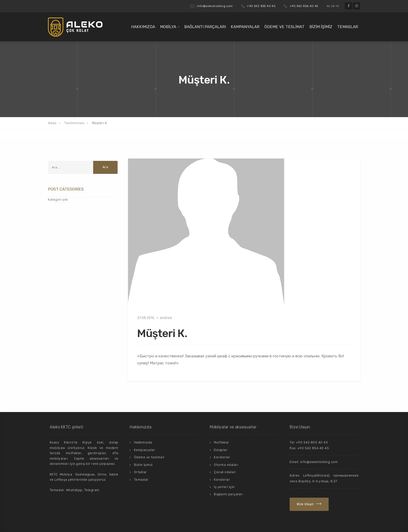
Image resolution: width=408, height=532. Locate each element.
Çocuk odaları (225, 472)
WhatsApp (74, 490)
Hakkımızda (143, 27)
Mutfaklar (222, 442)
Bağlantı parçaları (205, 27)
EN (333, 6)
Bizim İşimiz (321, 27)
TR (337, 6)
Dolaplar (221, 450)
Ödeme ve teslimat (284, 27)
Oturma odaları (226, 465)
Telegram (92, 490)
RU (329, 6)
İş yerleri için (224, 487)
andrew (166, 318)
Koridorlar (222, 457)
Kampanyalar (245, 27)
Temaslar (348, 27)
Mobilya (168, 27)
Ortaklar (141, 472)
